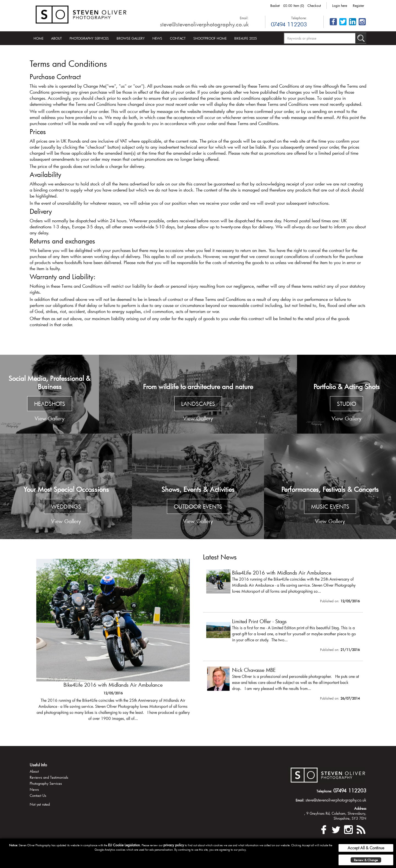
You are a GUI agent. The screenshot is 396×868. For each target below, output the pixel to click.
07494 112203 (289, 24)
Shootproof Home (210, 38)
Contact (178, 38)
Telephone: (299, 18)
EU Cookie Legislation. (124, 845)
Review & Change (366, 860)
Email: (244, 18)
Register (358, 5)
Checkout (314, 5)
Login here (340, 5)
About (57, 38)
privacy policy (174, 845)
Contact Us (38, 795)
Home (38, 38)
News (157, 38)
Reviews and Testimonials (49, 777)
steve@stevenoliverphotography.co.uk (204, 24)
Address (360, 808)
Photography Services (89, 38)
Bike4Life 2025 (246, 38)
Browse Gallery (131, 38)
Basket (275, 5)
